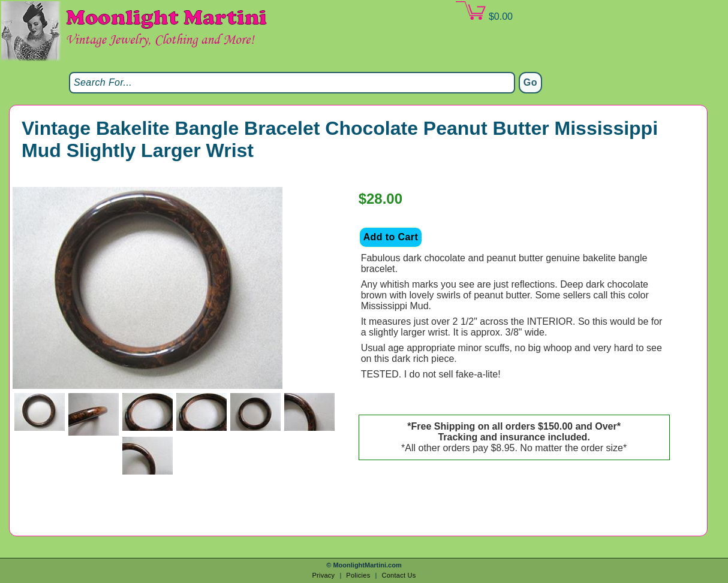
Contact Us (398, 575)
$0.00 (484, 11)
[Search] (292, 83)
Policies (358, 575)
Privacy (323, 575)
